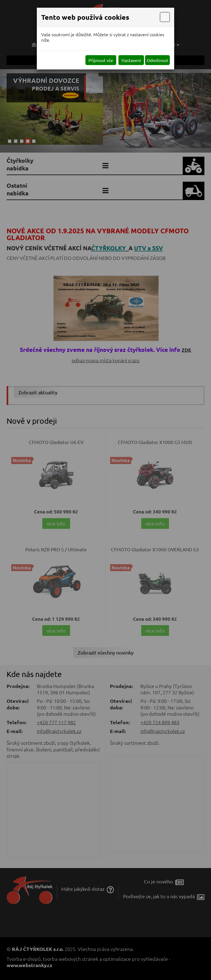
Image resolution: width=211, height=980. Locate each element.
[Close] (165, 17)
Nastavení (131, 60)
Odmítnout (157, 60)
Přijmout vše (101, 60)
